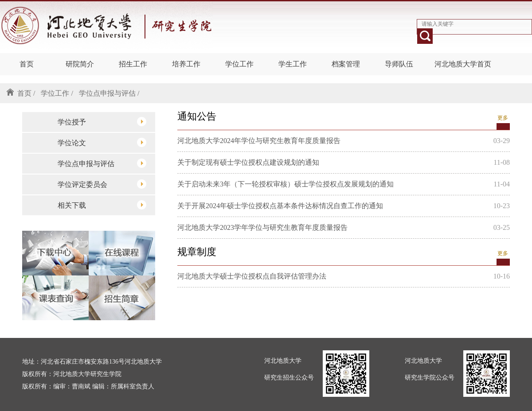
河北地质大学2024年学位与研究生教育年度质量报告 (259, 141)
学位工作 (239, 64)
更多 (503, 118)
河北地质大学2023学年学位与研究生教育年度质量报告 (262, 227)
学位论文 (102, 142)
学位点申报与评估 (102, 163)
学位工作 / (57, 93)
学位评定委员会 (102, 184)
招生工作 (133, 64)
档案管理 (346, 64)
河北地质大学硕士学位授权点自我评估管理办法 (252, 276)
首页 (27, 64)
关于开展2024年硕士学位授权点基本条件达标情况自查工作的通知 (280, 206)
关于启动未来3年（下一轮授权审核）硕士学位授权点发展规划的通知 (286, 184)
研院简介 (80, 64)
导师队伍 (399, 64)
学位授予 (102, 122)
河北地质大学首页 (463, 64)
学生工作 (293, 64)
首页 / (26, 93)
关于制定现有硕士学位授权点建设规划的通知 (248, 162)
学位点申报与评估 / (109, 93)
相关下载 (102, 205)
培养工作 (186, 64)
